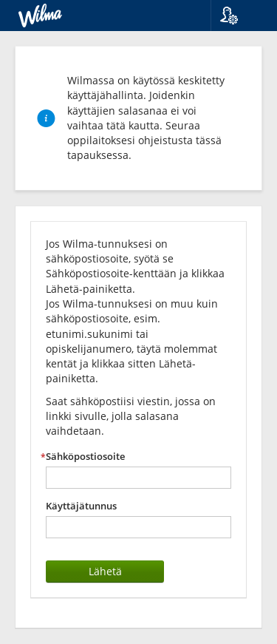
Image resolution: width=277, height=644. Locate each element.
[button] (238, 16)
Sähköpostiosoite (85, 457)
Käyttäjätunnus (81, 506)
